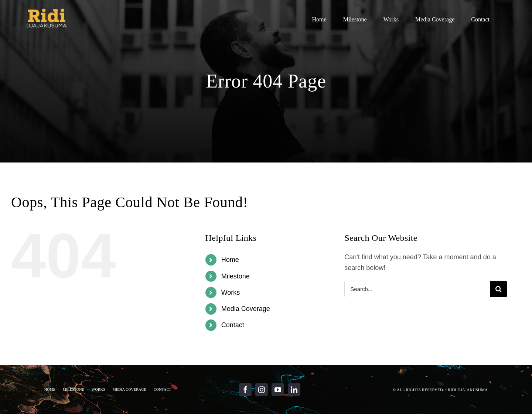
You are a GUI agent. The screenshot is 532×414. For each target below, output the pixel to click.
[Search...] (417, 289)
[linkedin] (294, 390)
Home (230, 260)
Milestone (236, 276)
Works (231, 292)
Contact (233, 325)
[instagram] (262, 390)
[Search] (499, 289)
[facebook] (245, 390)
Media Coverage (246, 309)
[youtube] (278, 390)
